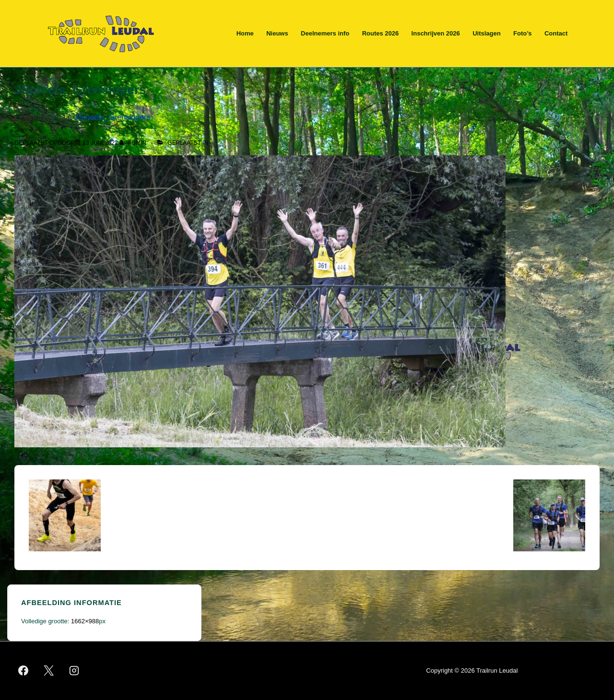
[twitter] (49, 671)
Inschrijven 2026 (436, 33)
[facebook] (24, 671)
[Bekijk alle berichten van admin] (134, 143)
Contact (556, 33)
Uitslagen (487, 33)
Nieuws (277, 33)
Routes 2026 (381, 33)
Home (245, 33)
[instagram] (74, 671)
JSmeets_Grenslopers (112, 117)
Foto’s (523, 33)
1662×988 (85, 621)
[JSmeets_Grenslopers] (100, 143)
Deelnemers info (325, 33)
